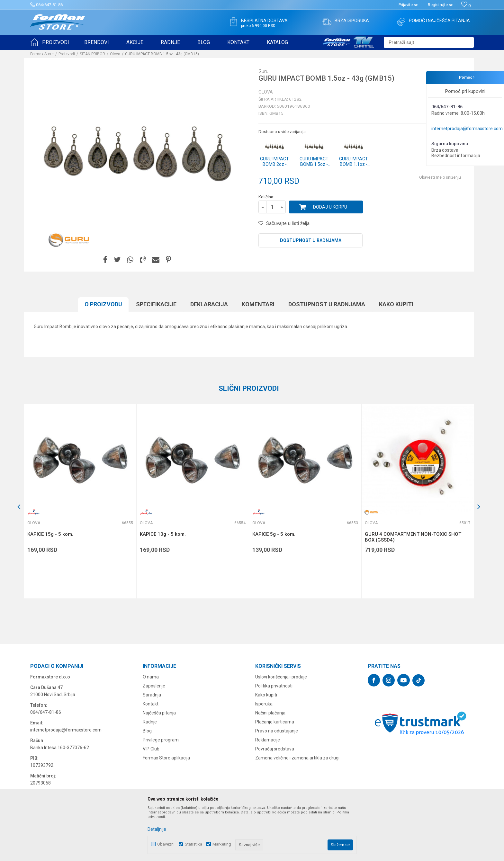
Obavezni (166, 844)
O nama (151, 677)
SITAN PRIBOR (92, 54)
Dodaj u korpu (330, 207)
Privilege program (161, 740)
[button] (429, 42)
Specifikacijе (156, 304)
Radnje (150, 722)
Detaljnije (157, 829)
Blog (147, 731)
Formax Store (42, 54)
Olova (115, 54)
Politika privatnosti (274, 686)
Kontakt (151, 704)
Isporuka (264, 704)
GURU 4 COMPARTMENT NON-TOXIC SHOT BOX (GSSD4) (413, 537)
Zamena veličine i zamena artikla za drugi (297, 758)
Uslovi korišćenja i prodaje (281, 677)
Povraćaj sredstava (275, 749)
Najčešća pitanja (159, 713)
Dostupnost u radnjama (311, 240)
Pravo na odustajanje (277, 731)
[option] (80, 501)
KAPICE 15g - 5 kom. (50, 534)
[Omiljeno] (466, 6)
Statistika (194, 844)
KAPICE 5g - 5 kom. (274, 534)
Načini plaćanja (270, 713)
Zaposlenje (154, 686)
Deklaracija (209, 304)
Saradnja (152, 695)
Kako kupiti (396, 304)
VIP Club (151, 749)
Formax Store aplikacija (166, 758)
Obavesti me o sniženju (440, 177)
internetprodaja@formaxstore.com (467, 129)
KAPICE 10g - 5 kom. (163, 534)
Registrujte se (441, 5)
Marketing (222, 844)
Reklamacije (268, 740)
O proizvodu (103, 304)
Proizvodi (67, 54)
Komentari (258, 304)
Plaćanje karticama (275, 722)
